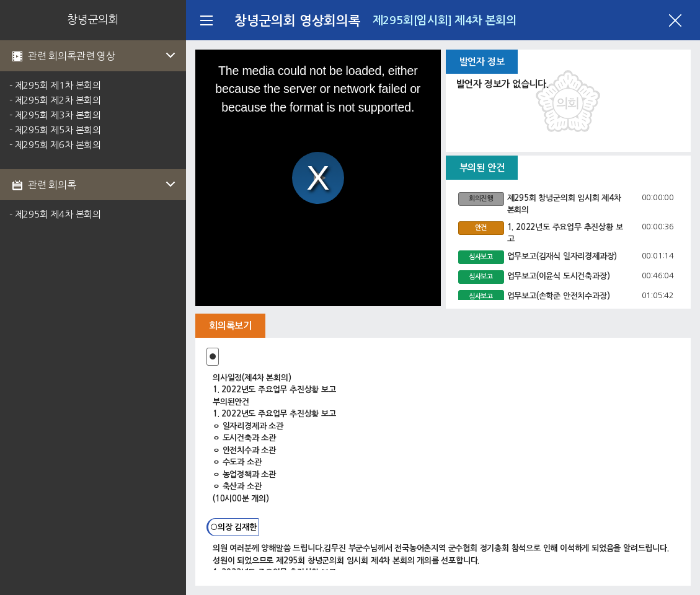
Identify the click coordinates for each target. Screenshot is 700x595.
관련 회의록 (102, 185)
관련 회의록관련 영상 (102, 56)
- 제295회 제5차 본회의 (55, 130)
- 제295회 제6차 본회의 (55, 145)
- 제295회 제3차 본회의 (55, 115)
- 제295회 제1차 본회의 (55, 85)
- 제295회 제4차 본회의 (55, 214)
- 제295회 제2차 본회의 (55, 100)
